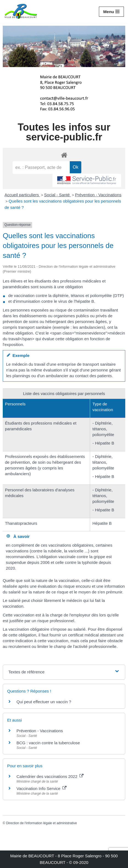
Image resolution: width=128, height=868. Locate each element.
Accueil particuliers (22, 195)
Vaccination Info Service (41, 788)
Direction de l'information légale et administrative (41, 823)
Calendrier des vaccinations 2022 (50, 776)
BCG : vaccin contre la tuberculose (48, 743)
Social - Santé (58, 195)
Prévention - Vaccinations (98, 195)
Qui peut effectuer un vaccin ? (44, 702)
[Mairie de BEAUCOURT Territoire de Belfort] (21, 11)
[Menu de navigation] (111, 12)
